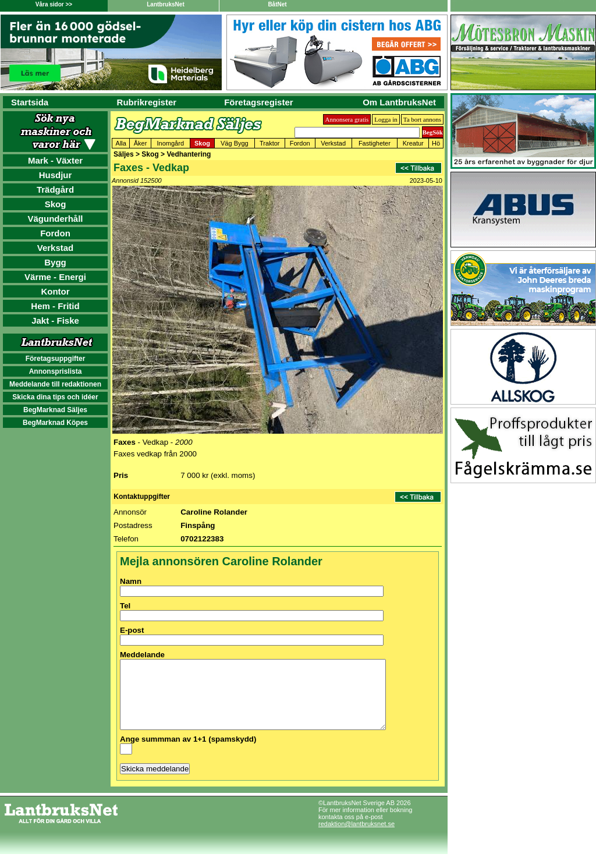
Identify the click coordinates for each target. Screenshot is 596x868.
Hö (436, 143)
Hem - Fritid (55, 306)
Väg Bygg (235, 143)
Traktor (269, 143)
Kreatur (413, 143)
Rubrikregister (147, 102)
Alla (121, 143)
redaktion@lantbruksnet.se (356, 838)
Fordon (55, 233)
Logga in (386, 119)
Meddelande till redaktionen (55, 384)
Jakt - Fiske (55, 320)
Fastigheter (375, 143)
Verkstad (56, 248)
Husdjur (56, 175)
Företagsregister (258, 102)
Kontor (55, 291)
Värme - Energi (55, 277)
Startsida (30, 102)
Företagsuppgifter (56, 359)
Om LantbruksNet (399, 102)
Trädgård (55, 189)
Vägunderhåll (55, 219)
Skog (56, 204)
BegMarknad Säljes (55, 410)
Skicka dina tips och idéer (55, 397)
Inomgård (171, 143)
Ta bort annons (422, 119)
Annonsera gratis (347, 119)
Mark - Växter (55, 160)
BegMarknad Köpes (55, 423)
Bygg (55, 262)
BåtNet (277, 4)
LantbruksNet (165, 4)
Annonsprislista (56, 371)
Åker (141, 143)
